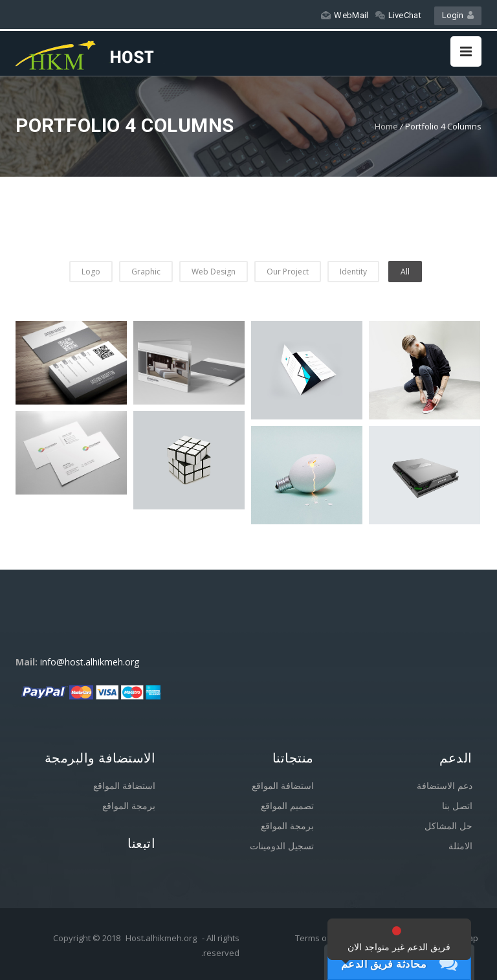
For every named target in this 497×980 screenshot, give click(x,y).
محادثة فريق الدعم (384, 964)
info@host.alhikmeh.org (90, 662)
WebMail (345, 15)
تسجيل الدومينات (282, 846)
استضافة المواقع (124, 785)
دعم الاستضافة (445, 785)
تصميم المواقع (287, 806)
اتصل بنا (457, 806)
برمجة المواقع (129, 806)
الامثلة (460, 846)
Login (458, 15)
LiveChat (398, 15)
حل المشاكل (448, 826)
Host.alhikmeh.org (161, 938)
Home (386, 126)
